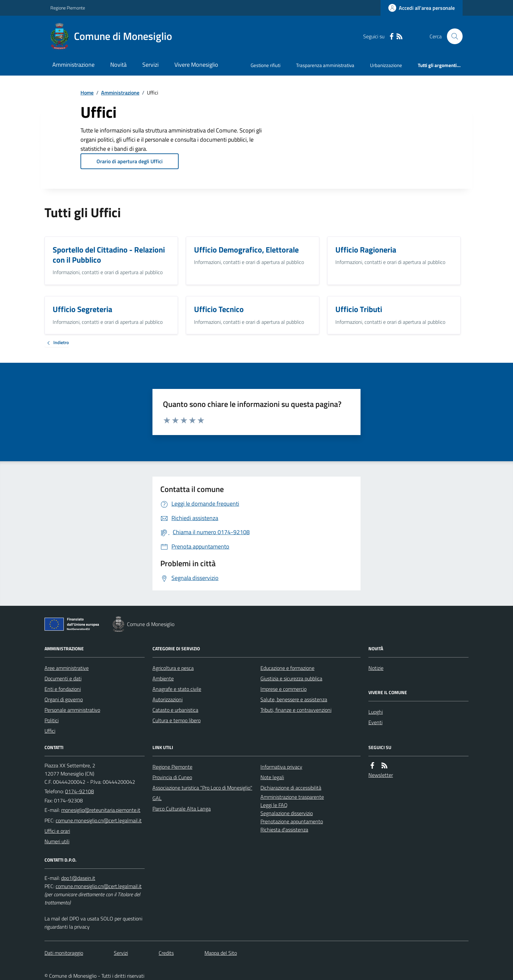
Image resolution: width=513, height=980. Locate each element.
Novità (118, 65)
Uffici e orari (57, 831)
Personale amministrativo (72, 710)
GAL (157, 798)
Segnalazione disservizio (287, 813)
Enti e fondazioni (63, 689)
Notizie (376, 668)
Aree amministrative (67, 668)
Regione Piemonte (68, 8)
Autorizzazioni (168, 699)
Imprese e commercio (283, 689)
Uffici (50, 731)
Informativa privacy (281, 767)
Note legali (272, 777)
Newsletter (381, 775)
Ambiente (163, 678)
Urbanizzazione (386, 65)
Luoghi (376, 712)
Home (87, 93)
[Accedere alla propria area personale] (422, 8)
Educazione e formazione (287, 668)
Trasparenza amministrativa (325, 65)
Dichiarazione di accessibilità (291, 788)
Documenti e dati (63, 678)
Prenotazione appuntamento (292, 821)
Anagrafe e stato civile (177, 689)
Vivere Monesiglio (196, 65)
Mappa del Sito (221, 953)
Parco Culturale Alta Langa (182, 809)
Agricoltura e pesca (173, 668)
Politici (52, 720)
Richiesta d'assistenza (284, 830)
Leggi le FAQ (274, 805)
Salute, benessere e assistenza (294, 699)
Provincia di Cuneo (172, 777)
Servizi (150, 65)
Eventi (375, 722)
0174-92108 (80, 791)
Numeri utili (57, 841)
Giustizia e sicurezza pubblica (291, 678)
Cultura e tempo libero (177, 720)
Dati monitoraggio (64, 953)
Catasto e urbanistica (175, 710)
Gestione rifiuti (265, 65)
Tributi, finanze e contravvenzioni (296, 710)
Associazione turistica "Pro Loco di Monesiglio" (202, 788)
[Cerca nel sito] (452, 36)
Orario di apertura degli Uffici (130, 161)
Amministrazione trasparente (292, 797)
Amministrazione (73, 65)
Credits (166, 953)
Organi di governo (64, 699)
